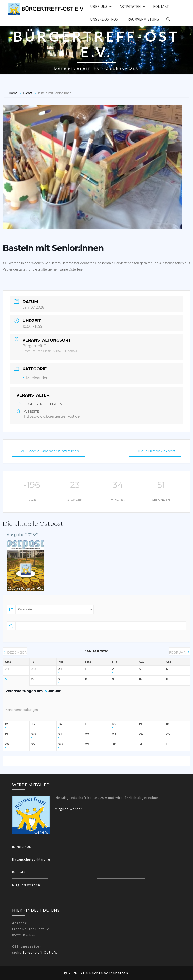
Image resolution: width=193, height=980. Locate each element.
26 (7, 744)
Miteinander (35, 378)
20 (34, 734)
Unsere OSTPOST (105, 19)
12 (6, 724)
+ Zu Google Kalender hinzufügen (51, 451)
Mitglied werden (69, 809)
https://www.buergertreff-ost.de (52, 416)
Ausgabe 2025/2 (22, 535)
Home (13, 93)
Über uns (99, 6)
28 (61, 744)
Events (28, 93)
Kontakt (161, 6)
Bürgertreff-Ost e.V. (40, 952)
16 (114, 724)
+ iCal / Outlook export (153, 451)
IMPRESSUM (22, 847)
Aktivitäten (130, 6)
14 (60, 724)
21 (60, 734)
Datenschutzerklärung (31, 859)
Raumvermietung (143, 19)
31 (60, 669)
